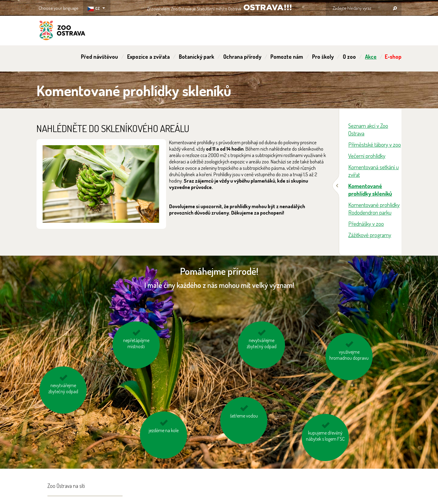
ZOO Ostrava (62, 31)
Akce (371, 57)
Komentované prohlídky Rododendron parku (374, 208)
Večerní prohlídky (367, 156)
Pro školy (323, 57)
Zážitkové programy (370, 235)
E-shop (393, 57)
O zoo (349, 57)
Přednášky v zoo (366, 224)
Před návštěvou (99, 57)
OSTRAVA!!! (268, 7)
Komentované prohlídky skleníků (370, 190)
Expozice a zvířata (148, 57)
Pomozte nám (287, 57)
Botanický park (196, 57)
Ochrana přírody (242, 57)
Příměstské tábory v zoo (375, 144)
